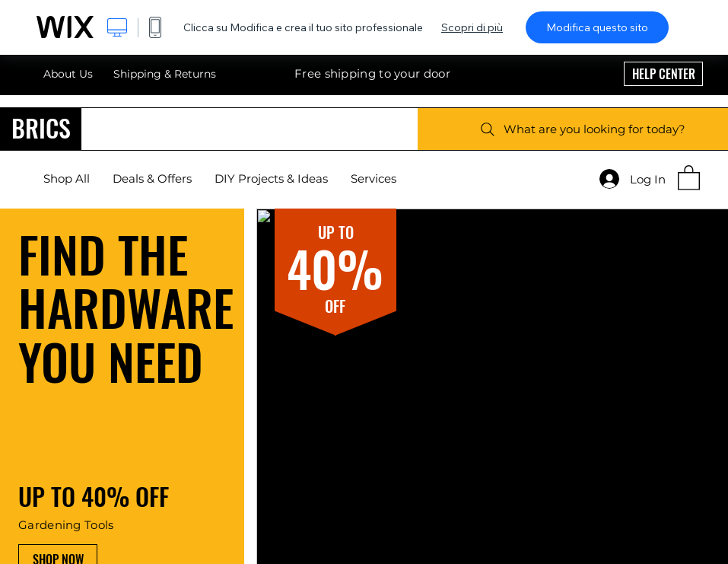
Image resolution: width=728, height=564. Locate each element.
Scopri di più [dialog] (472, 27)
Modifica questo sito (597, 27)
